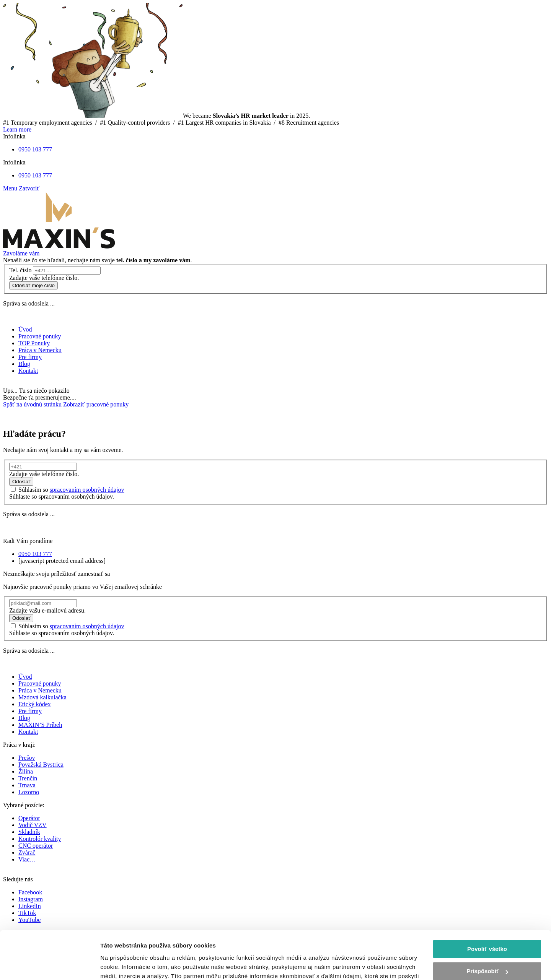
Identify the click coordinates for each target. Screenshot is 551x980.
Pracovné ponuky (40, 683)
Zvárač (27, 852)
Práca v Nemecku (40, 690)
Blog (24, 718)
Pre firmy (30, 711)
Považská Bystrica (41, 765)
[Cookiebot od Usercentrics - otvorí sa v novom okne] (50, 965)
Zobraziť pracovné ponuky (96, 404)
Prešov (27, 758)
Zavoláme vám (21, 253)
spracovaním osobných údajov (87, 490)
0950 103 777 (35, 149)
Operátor (29, 818)
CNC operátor (36, 846)
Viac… (27, 859)
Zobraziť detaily (122, 965)
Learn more (17, 129)
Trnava (27, 785)
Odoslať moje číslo (33, 285)
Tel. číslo (20, 270)
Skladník (29, 832)
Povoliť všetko (487, 908)
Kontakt (28, 732)
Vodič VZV (33, 825)
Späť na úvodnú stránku (32, 404)
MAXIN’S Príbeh (40, 725)
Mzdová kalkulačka (42, 697)
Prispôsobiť (487, 930)
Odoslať (21, 482)
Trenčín (28, 778)
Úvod (25, 677)
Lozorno (29, 792)
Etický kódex (35, 704)
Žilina (26, 771)
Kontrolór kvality (40, 839)
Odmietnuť (487, 952)
